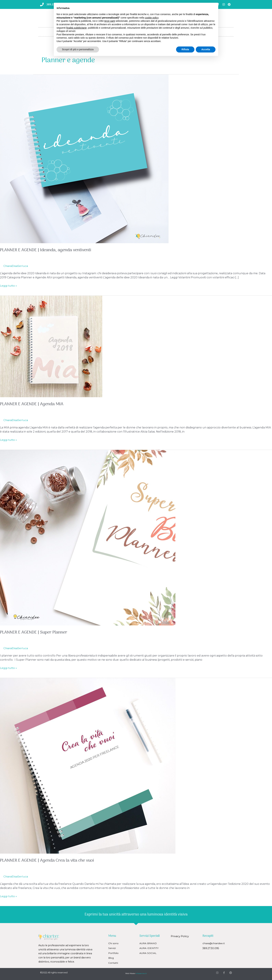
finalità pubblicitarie (76, 28)
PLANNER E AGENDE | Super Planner (35, 632)
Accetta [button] (206, 49)
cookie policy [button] (152, 18)
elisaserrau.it (141, 973)
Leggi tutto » (9, 285)
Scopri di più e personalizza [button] (78, 49)
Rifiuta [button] (185, 49)
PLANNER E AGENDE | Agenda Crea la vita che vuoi (49, 860)
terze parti (110, 21)
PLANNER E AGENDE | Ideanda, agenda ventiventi (48, 250)
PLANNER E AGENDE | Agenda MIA (33, 404)
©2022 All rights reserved (54, 972)
